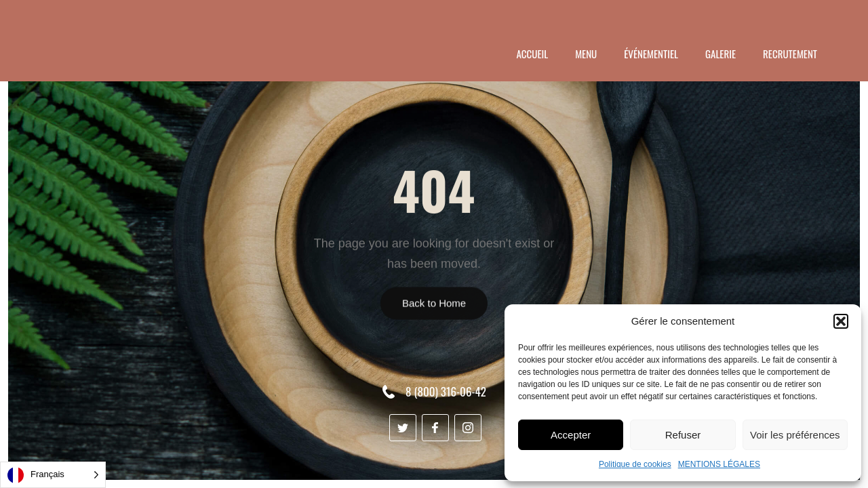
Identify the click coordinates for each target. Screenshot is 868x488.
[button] (841, 321)
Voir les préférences (795, 435)
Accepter (571, 435)
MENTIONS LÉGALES (719, 464)
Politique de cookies (635, 464)
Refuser (683, 435)
